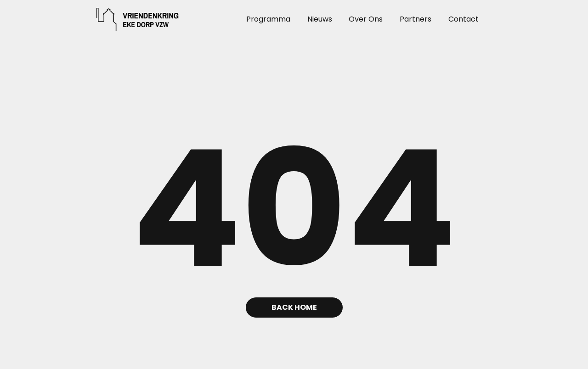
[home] (122, 19)
